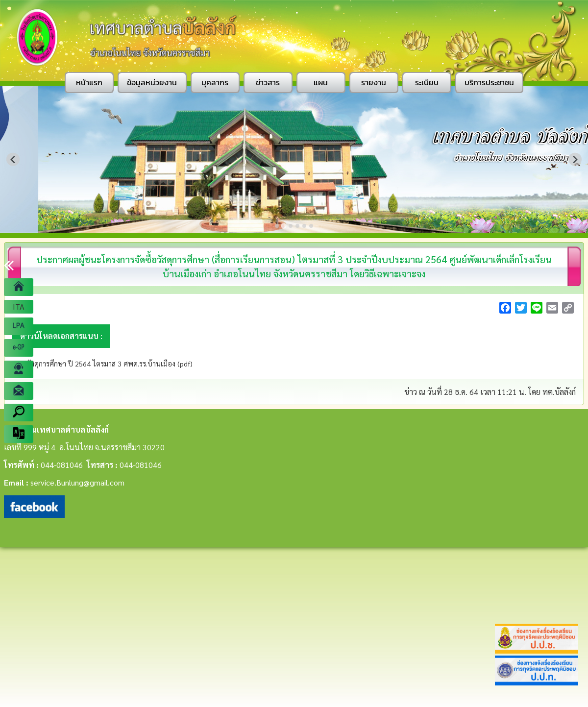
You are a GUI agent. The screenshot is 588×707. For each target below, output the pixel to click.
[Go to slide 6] (311, 226)
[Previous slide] (13, 159)
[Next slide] (575, 159)
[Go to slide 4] (297, 226)
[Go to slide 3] (291, 226)
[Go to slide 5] (304, 226)
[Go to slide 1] (277, 226)
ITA (19, 306)
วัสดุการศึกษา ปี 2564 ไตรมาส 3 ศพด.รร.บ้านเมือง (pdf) (109, 364)
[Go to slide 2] (284, 226)
